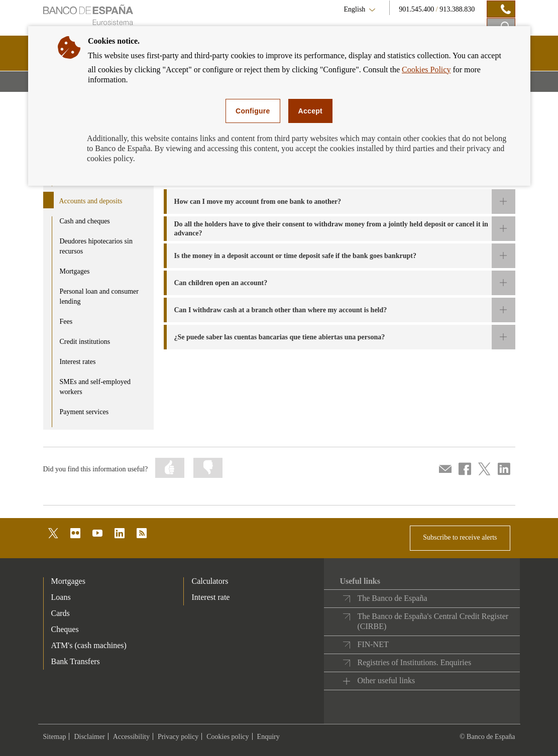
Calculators (210, 581)
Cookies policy (228, 737)
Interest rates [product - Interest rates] (78, 362)
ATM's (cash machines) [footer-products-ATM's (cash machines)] (89, 645)
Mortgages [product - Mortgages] (75, 271)
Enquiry (268, 737)
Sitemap (55, 737)
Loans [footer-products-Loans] (61, 597)
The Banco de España (392, 598)
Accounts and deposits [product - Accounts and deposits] (91, 201)
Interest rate (210, 597)
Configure (253, 111)
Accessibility (131, 737)
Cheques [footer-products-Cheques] (65, 629)
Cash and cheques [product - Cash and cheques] (85, 221)
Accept (310, 111)
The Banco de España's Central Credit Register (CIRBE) (433, 621)
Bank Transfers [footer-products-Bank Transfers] (76, 661)
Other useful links (386, 680)
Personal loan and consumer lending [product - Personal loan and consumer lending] (99, 296)
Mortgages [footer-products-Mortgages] (68, 581)
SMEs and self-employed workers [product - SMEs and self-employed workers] (95, 387)
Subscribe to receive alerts (460, 537)
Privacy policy (178, 737)
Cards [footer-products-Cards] (61, 613)
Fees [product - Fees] (66, 322)
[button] (340, 202)
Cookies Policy (426, 70)
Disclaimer (89, 737)
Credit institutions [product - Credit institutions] (85, 342)
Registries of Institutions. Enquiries (414, 662)
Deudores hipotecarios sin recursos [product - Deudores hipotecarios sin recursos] (96, 246)
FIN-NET (373, 644)
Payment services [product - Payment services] (84, 412)
